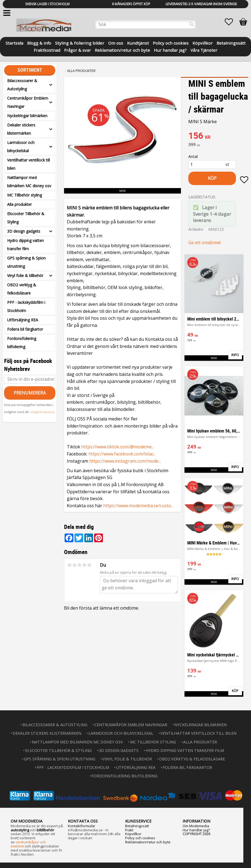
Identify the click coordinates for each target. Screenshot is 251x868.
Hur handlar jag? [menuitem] (170, 50)
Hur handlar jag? (196, 830)
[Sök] (192, 24)
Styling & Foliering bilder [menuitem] (80, 43)
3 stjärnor (79, 565)
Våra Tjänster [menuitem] (204, 50)
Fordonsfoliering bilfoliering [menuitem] (22, 343)
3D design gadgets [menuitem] (24, 231)
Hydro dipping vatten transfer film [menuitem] (25, 245)
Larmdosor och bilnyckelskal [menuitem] (21, 147)
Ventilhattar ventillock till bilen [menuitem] (28, 164)
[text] (218, 136)
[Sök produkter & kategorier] (145, 24)
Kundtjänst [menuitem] (138, 43)
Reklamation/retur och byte (148, 842)
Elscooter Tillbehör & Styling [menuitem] (26, 218)
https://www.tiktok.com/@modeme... (118, 447)
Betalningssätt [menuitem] (231, 43)
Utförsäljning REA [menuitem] (23, 320)
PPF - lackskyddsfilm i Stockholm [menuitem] (26, 306)
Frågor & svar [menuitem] (77, 50)
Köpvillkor (133, 834)
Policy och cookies (140, 838)
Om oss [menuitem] (116, 43)
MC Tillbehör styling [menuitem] (24, 195)
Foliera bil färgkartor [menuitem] (25, 329)
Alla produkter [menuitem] (19, 204)
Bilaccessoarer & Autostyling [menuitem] (22, 85)
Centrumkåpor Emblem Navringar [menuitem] (28, 102)
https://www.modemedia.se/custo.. (138, 506)
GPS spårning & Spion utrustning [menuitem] (26, 262)
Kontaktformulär (82, 826)
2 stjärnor (74, 565)
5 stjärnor (89, 565)
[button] (232, 22)
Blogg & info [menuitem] (39, 43)
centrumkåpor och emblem (28, 844)
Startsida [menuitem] (14, 43)
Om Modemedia (196, 826)
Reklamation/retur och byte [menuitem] (122, 50)
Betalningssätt (137, 826)
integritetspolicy (42, 412)
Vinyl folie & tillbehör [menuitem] (25, 276)
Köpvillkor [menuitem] (203, 43)
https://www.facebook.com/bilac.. (122, 454)
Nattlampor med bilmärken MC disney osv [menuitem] (29, 182)
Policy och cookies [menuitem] (171, 43)
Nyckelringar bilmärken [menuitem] (27, 116)
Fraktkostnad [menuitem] (47, 50)
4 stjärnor (84, 565)
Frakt (129, 830)
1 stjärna (70, 565)
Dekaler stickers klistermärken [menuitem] (21, 129)
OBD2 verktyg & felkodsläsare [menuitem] (22, 289)
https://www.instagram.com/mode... (125, 461)
